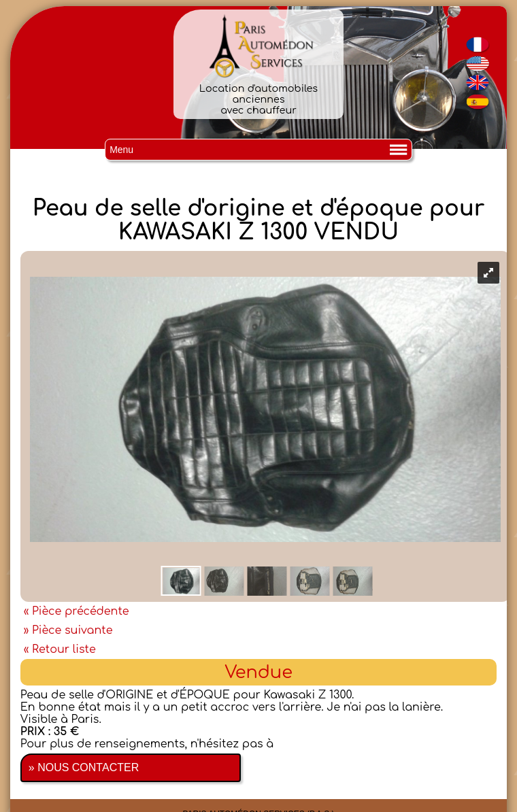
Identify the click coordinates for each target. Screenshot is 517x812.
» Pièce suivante (68, 630)
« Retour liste (60, 649)
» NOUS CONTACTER (84, 767)
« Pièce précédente (77, 611)
